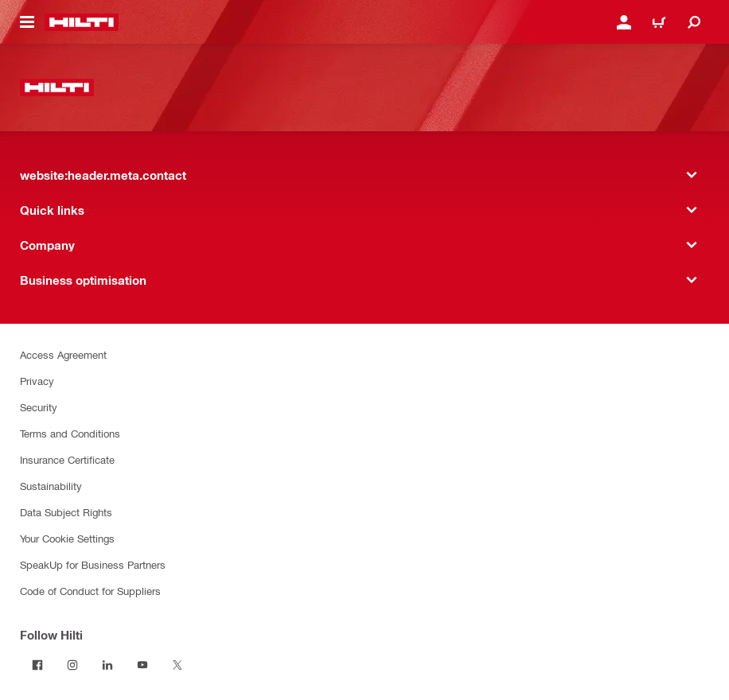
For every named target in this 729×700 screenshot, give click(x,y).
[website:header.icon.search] (694, 22)
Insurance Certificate (67, 459)
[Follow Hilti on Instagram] (72, 665)
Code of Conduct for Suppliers (90, 591)
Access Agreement (63, 354)
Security (39, 407)
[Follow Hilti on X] (177, 665)
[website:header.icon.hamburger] (27, 22)
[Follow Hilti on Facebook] (37, 665)
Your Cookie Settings (67, 538)
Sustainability (51, 486)
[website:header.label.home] (82, 22)
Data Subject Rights (66, 512)
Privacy (37, 381)
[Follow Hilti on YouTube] (142, 665)
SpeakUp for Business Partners (93, 564)
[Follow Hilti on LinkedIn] (107, 665)
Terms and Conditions (70, 433)
